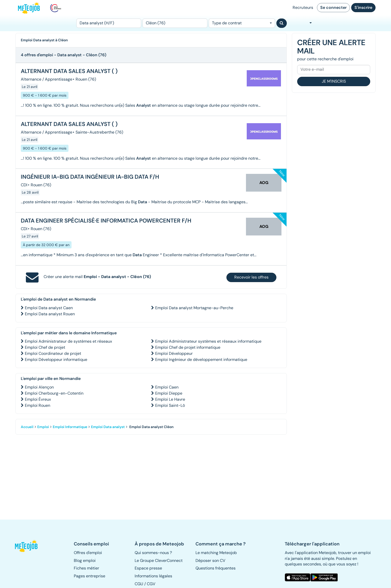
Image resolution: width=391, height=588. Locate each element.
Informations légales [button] (153, 576)
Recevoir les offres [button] (251, 277)
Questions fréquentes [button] (216, 568)
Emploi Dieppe (169, 393)
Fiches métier (86, 568)
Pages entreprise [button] (90, 576)
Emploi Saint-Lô (170, 405)
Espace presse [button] (148, 568)
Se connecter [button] (333, 7)
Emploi (43, 427)
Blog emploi (85, 561)
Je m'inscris (334, 81)
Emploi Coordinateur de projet (53, 353)
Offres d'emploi (88, 553)
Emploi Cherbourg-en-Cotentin (54, 393)
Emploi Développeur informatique (56, 360)
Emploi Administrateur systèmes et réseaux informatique (208, 341)
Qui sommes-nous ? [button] (153, 553)
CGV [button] (151, 584)
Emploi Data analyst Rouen (50, 314)
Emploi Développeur (174, 353)
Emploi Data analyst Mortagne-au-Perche (194, 308)
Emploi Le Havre (170, 399)
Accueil (27, 427)
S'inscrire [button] (363, 7)
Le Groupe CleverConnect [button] (159, 561)
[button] (29, 546)
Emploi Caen (167, 387)
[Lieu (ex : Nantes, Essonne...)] (175, 23)
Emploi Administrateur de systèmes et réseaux (68, 341)
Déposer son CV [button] (210, 561)
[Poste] (109, 23)
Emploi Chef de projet (45, 347)
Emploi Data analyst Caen (49, 308)
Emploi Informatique (70, 427)
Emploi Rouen (38, 405)
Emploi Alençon (39, 387)
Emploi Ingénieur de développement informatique (201, 360)
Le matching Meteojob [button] (216, 553)
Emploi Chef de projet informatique (188, 347)
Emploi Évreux (38, 399)
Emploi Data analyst (108, 427)
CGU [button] (139, 584)
